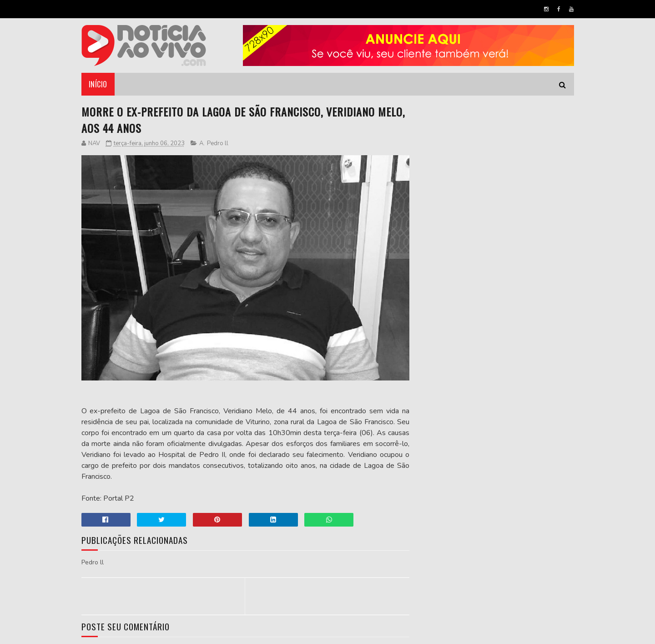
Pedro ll (218, 143)
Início (98, 84)
